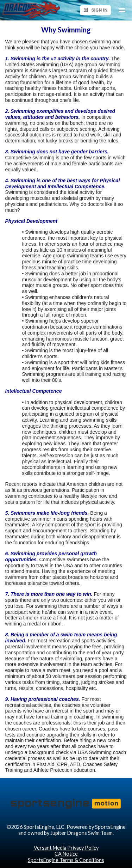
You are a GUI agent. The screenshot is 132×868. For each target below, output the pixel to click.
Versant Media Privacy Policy (66, 848)
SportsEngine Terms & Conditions (66, 860)
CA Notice (66, 854)
